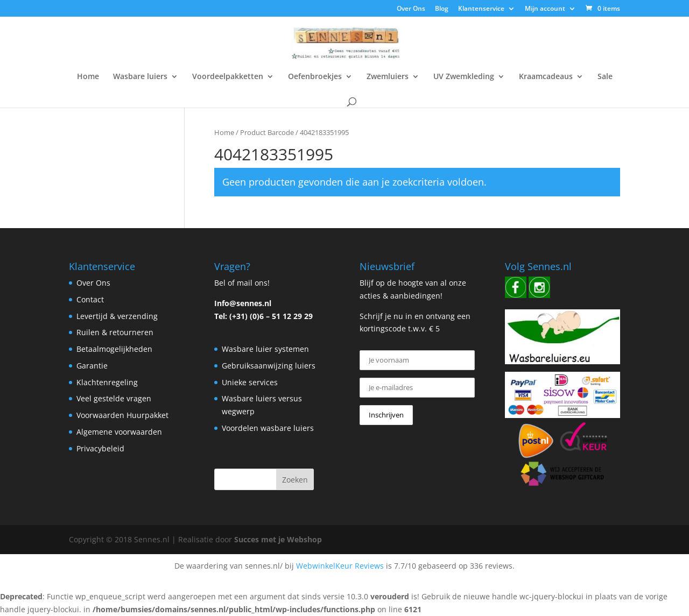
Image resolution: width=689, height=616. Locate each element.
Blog (442, 9)
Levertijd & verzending (117, 316)
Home (88, 77)
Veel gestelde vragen (114, 398)
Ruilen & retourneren (115, 332)
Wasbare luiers (140, 77)
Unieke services (250, 382)
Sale (605, 77)
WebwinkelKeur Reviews (340, 566)
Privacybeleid (100, 448)
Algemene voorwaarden (119, 432)
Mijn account (545, 9)
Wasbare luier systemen (265, 349)
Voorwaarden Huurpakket (122, 415)
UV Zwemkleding (464, 77)
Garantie (92, 366)
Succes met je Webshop (278, 539)
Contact (90, 299)
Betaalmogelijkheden (114, 349)
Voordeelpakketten (228, 77)
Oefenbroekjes (315, 77)
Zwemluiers (388, 77)
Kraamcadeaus (546, 77)
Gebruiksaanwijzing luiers (269, 366)
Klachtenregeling (107, 382)
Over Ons (411, 9)
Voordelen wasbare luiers (268, 428)
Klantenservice (481, 9)
